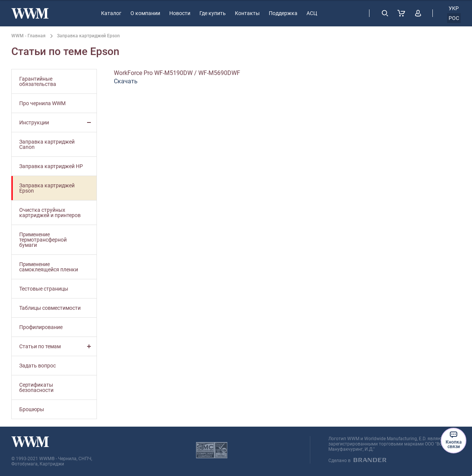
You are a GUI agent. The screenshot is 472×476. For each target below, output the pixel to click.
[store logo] (30, 13)
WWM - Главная (28, 36)
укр (454, 8)
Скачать (126, 81)
